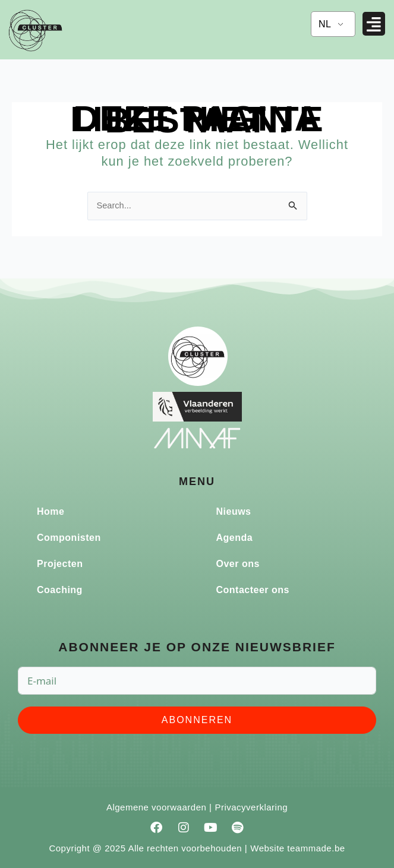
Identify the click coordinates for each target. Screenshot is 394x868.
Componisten (69, 538)
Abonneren (197, 720)
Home (51, 511)
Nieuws (234, 511)
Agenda (235, 538)
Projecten (60, 564)
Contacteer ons (253, 590)
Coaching (60, 590)
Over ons (238, 564)
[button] (374, 24)
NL (325, 24)
